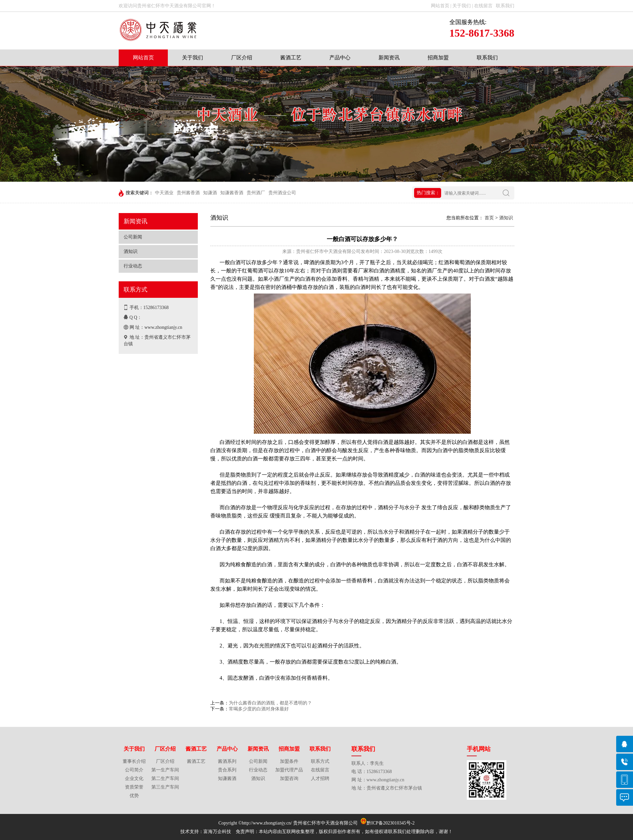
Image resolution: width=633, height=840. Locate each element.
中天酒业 (164, 193)
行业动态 (133, 266)
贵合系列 (227, 770)
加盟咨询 (289, 778)
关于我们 (193, 58)
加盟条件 (289, 761)
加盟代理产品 (289, 770)
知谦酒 (210, 193)
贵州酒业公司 (282, 193)
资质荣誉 (134, 787)
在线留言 (320, 770)
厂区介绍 (242, 58)
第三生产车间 (165, 787)
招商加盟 (438, 58)
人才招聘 (320, 778)
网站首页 (143, 58)
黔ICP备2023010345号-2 (391, 823)
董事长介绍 (134, 761)
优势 (134, 796)
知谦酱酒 (227, 778)
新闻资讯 (389, 58)
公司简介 (134, 770)
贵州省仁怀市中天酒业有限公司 (326, 823)
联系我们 (487, 58)
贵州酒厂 (256, 193)
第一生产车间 (165, 770)
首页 (489, 218)
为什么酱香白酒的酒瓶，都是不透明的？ (270, 703)
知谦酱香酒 (232, 193)
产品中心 (340, 58)
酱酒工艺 (291, 58)
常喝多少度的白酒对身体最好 (259, 709)
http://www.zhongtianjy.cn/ (267, 823)
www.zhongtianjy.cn (163, 327)
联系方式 (320, 761)
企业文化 (134, 778)
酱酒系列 (227, 761)
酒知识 (131, 251)
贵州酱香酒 (188, 193)
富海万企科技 (218, 832)
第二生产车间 (165, 778)
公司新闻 (133, 237)
